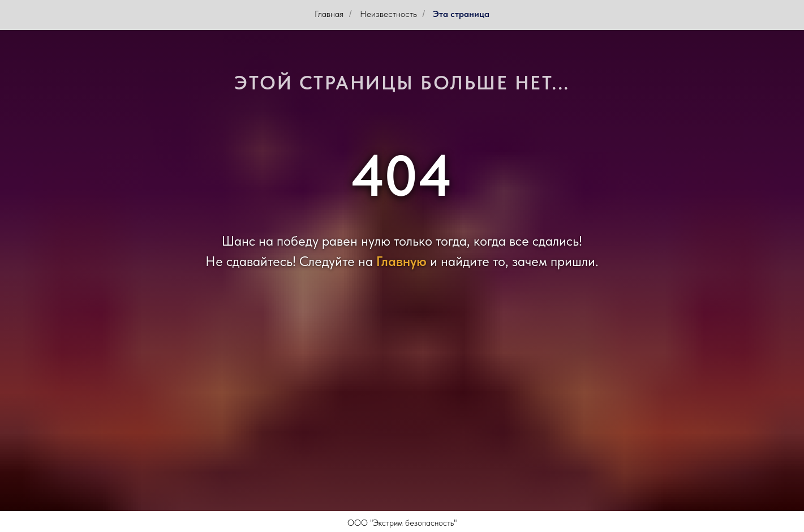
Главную (401, 261)
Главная (329, 14)
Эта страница (461, 14)
